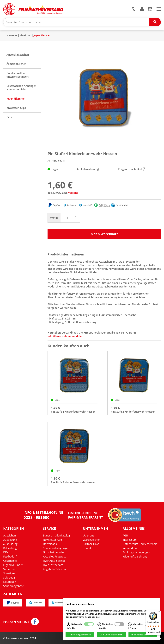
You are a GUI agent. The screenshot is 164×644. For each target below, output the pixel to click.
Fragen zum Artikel (132, 169)
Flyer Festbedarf (53, 565)
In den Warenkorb (104, 234)
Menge (54, 218)
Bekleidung (10, 548)
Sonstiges (9, 573)
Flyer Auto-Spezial (54, 561)
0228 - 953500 (36, 517)
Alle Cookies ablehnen (111, 635)
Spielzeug (9, 578)
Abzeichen (25, 35)
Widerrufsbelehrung (135, 557)
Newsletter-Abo (52, 540)
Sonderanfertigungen (56, 548)
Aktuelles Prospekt (54, 557)
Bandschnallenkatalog (56, 536)
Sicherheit (9, 569)
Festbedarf (10, 557)
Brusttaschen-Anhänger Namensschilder (21, 88)
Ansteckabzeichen (18, 55)
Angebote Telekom (54, 569)
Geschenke (10, 561)
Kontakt (88, 548)
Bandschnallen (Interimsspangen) (18, 75)
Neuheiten (10, 582)
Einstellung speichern (80, 635)
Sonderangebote (14, 586)
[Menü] (159, 612)
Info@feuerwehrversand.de (65, 336)
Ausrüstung (10, 544)
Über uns (89, 536)
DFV (6, 552)
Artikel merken (88, 169)
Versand (73, 193)
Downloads (50, 544)
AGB (125, 536)
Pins (9, 117)
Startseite (12, 35)
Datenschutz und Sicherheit (140, 544)
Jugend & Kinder (13, 565)
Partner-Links (91, 544)
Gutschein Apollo (53, 552)
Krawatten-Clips (16, 108)
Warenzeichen (92, 540)
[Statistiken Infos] (99, 624)
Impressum (130, 540)
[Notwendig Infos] (68, 624)
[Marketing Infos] (130, 624)
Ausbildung (10, 540)
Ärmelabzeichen (16, 64)
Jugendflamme (42, 35)
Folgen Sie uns (16, 622)
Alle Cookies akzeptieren (143, 635)
